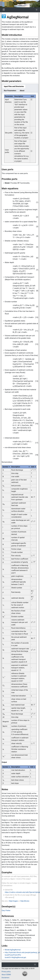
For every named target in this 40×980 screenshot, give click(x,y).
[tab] (14, 86)
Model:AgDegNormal (13, 950)
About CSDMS (6, 975)
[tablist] (20, 88)
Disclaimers (5, 978)
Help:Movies (25, 901)
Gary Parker (6, 910)
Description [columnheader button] (16, 467)
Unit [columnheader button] (33, 467)
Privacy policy (6, 972)
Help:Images (13, 901)
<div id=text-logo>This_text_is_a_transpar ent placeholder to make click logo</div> (3, 4)
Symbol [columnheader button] (5, 467)
